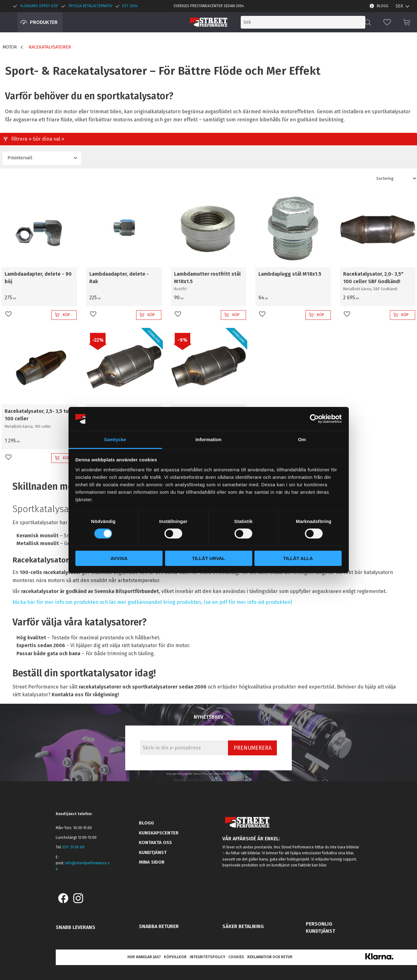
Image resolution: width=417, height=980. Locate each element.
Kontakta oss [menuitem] (155, 842)
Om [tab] (302, 439)
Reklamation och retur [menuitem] (270, 957)
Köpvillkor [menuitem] (175, 957)
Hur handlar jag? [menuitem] (144, 957)
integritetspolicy (241, 774)
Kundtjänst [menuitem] (153, 852)
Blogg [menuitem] (383, 6)
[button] (387, 22)
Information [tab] (209, 439)
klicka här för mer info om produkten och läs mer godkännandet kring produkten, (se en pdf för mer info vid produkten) (152, 602)
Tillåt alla (298, 558)
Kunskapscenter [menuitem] (159, 833)
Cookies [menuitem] (236, 957)
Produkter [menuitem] (44, 22)
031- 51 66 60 (73, 847)
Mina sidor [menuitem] (152, 862)
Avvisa (119, 558)
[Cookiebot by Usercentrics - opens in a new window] (314, 419)
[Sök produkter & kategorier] (314, 22)
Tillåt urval (208, 558)
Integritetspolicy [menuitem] (207, 957)
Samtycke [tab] (115, 439)
